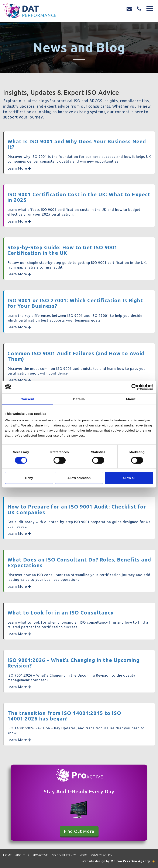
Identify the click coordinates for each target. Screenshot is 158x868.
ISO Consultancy (64, 855)
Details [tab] (79, 399)
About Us (22, 855)
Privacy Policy (102, 855)
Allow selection (79, 478)
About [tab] (130, 399)
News (83, 855)
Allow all (129, 478)
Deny (29, 478)
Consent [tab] (28, 399)
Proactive (40, 855)
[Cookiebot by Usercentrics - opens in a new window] (135, 387)
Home (7, 855)
